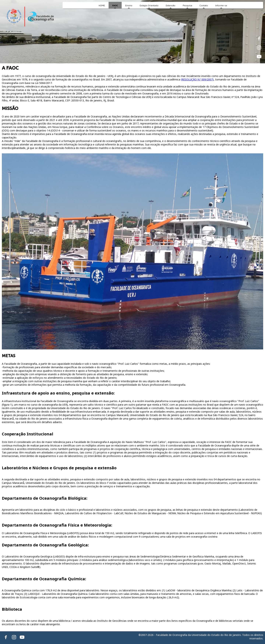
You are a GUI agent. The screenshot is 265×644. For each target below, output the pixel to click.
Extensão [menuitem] (171, 5)
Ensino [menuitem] (129, 5)
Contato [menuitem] (204, 5)
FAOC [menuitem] (115, 5)
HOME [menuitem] (102, 5)
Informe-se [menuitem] (221, 5)
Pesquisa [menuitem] (187, 5)
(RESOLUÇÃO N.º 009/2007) (197, 79)
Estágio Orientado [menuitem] (149, 5)
